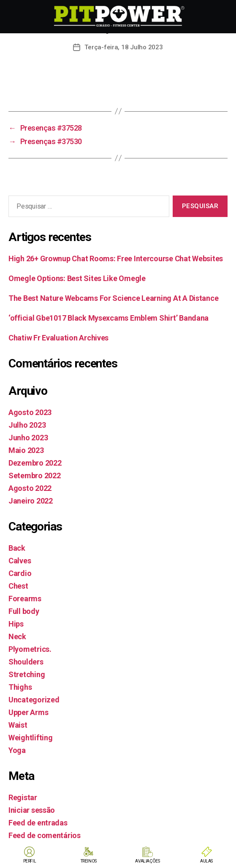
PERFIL (30, 861)
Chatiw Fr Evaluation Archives (58, 338)
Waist (18, 725)
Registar (23, 797)
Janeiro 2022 (31, 501)
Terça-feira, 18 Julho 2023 (123, 47)
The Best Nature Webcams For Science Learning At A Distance (113, 298)
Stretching (27, 674)
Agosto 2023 (30, 412)
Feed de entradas (38, 823)
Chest (18, 586)
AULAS (206, 861)
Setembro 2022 (35, 476)
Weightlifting (31, 738)
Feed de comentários (45, 835)
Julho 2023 (27, 425)
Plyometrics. (30, 649)
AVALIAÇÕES (147, 861)
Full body (24, 611)
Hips (16, 624)
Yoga (17, 750)
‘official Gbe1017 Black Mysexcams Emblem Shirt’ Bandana (109, 318)
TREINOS (89, 861)
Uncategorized (34, 700)
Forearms (25, 599)
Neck (17, 636)
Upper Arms (28, 712)
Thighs (20, 687)
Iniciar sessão (32, 810)
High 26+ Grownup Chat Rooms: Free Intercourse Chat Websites (116, 259)
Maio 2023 (26, 450)
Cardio (20, 573)
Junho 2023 (28, 438)
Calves (20, 561)
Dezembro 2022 (35, 463)
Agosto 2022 (30, 488)
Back (17, 548)
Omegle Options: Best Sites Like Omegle (77, 278)
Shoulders (26, 662)
